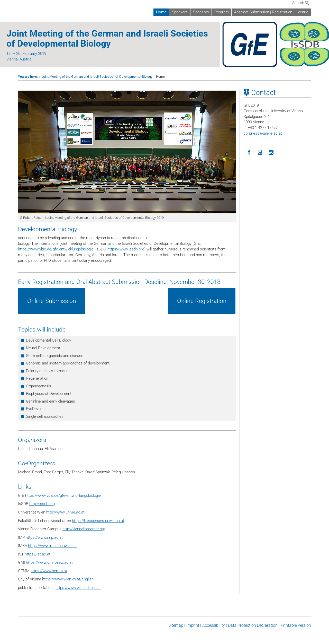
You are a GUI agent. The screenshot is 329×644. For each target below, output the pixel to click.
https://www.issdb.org (126, 249)
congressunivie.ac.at (263, 133)
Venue (303, 12)
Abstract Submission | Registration (263, 12)
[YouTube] (260, 153)
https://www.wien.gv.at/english (68, 579)
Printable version (296, 625)
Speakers (180, 12)
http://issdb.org (42, 504)
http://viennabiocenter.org (84, 529)
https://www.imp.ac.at (44, 537)
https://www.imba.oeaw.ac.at (52, 546)
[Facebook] (249, 153)
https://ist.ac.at (38, 554)
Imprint (193, 625)
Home (161, 12)
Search (301, 3)
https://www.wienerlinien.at (78, 588)
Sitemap (176, 625)
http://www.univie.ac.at (65, 512)
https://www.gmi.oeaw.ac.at (49, 562)
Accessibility (214, 625)
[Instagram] (271, 153)
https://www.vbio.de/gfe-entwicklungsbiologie (56, 249)
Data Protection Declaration (253, 625)
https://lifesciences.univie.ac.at (98, 521)
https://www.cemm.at (49, 571)
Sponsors (201, 12)
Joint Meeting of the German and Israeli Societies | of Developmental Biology (97, 77)
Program (222, 12)
